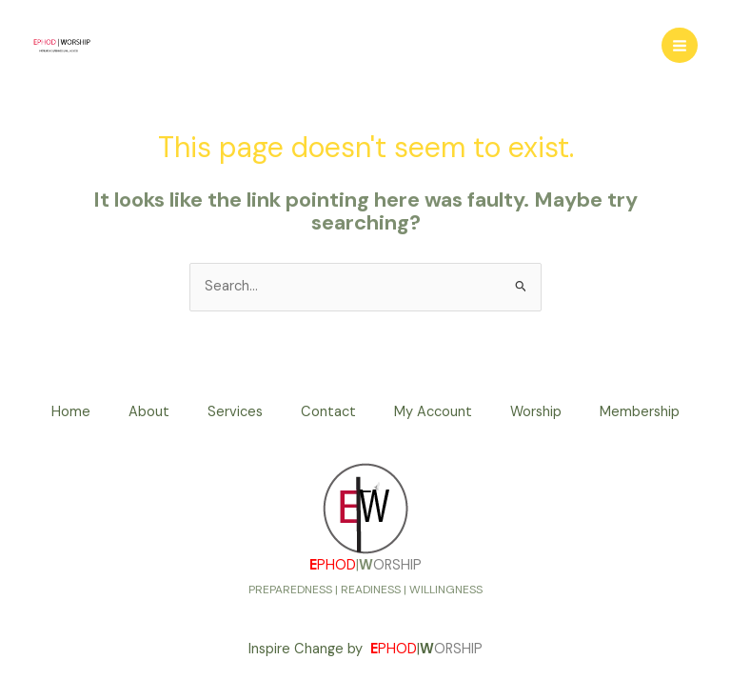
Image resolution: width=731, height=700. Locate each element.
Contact (328, 412)
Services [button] (235, 412)
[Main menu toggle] (680, 46)
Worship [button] (536, 412)
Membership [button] (640, 412)
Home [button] (71, 412)
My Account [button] (433, 412)
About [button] (149, 412)
